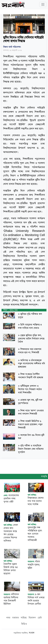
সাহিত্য (24, 618)
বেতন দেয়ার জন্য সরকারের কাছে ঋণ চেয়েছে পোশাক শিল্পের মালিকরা (11, 533)
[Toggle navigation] (43, 4)
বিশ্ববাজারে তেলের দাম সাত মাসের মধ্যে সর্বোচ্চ (36, 501)
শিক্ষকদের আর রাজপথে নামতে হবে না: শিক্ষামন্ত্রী (30, 351)
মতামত (15, 618)
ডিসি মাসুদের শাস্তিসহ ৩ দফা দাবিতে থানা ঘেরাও (30, 326)
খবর (8, 618)
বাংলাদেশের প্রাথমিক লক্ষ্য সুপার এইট (11, 499)
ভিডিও (24, 624)
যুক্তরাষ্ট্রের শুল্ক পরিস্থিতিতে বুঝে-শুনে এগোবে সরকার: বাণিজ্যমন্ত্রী (35, 534)
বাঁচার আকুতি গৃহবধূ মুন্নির (34, 565)
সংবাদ (32, 633)
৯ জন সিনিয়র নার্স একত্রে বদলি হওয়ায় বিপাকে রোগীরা (36, 599)
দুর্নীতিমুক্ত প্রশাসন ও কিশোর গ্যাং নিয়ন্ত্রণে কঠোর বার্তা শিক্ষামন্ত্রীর (30, 389)
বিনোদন (32, 618)
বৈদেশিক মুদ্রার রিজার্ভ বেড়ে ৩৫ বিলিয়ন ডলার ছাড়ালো (11, 569)
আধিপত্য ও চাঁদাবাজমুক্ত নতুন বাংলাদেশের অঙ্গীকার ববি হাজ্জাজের (31, 364)
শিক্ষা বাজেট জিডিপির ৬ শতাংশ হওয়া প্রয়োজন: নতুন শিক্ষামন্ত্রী (30, 424)
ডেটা (40, 618)
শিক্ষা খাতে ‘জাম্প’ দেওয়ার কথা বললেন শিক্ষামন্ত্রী (31, 412)
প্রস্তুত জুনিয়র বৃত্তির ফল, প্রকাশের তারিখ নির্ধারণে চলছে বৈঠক (31, 339)
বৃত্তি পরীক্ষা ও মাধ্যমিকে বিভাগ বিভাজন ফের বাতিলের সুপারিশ (31, 449)
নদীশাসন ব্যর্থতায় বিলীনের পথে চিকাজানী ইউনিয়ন (11, 599)
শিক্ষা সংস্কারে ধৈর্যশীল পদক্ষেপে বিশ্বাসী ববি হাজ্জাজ (31, 376)
